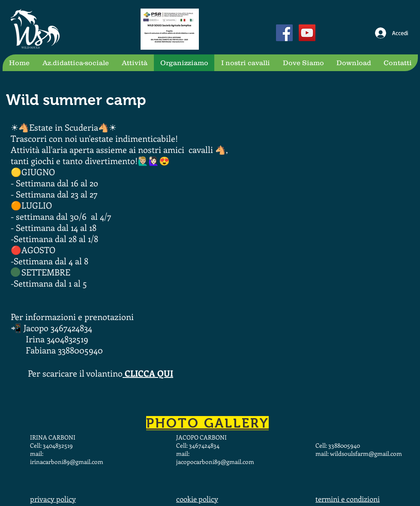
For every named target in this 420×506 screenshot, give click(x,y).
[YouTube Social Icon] (307, 33)
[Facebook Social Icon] (284, 33)
